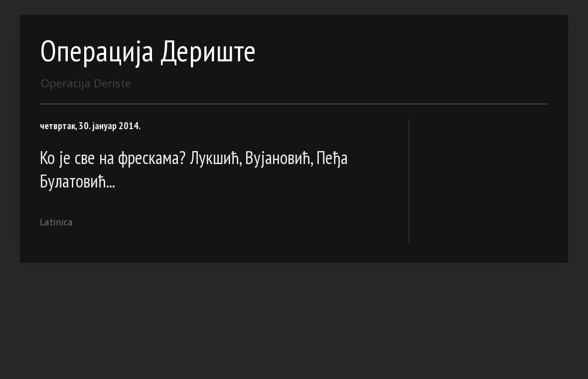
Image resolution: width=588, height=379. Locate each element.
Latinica (56, 222)
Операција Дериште (148, 50)
